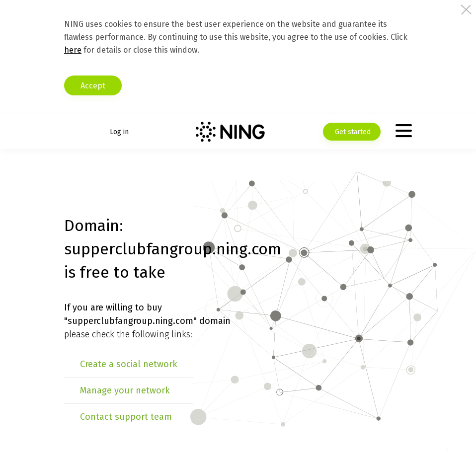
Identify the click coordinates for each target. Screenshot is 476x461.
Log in (119, 132)
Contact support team (126, 417)
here (73, 50)
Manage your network (125, 390)
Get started (352, 132)
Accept (93, 86)
